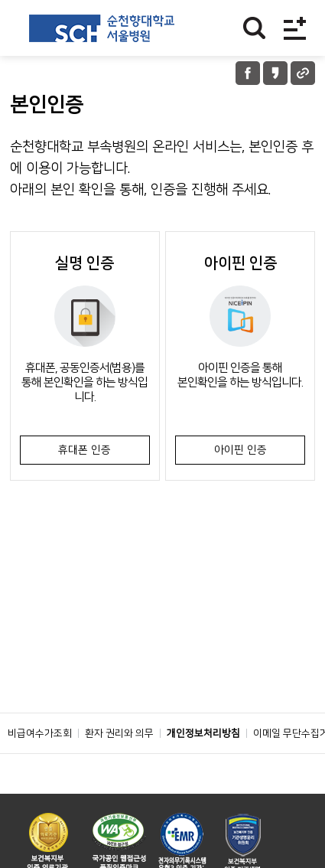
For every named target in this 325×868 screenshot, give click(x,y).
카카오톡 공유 (275, 73)
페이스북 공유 (248, 73)
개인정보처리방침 (203, 733)
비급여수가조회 (40, 733)
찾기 (254, 28)
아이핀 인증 (240, 450)
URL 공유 (303, 73)
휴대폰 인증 (84, 450)
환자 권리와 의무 (119, 733)
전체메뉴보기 (295, 28)
